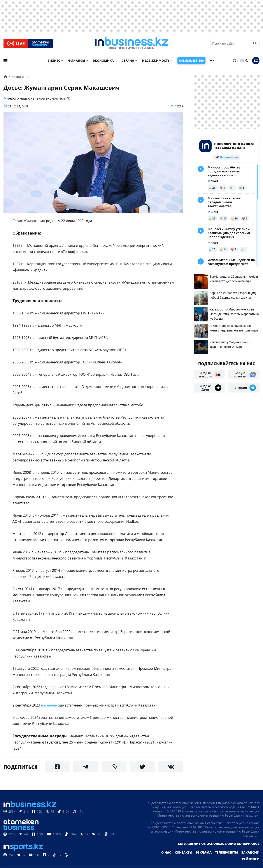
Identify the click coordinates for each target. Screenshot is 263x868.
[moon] (247, 61)
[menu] (5, 61)
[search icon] (255, 44)
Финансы (77, 60)
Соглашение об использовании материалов (219, 844)
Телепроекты (226, 852)
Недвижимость (156, 60)
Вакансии (250, 852)
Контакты (183, 852)
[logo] (131, 44)
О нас (166, 852)
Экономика (103, 60)
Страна (128, 60)
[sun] (235, 61)
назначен (49, 705)
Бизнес (54, 60)
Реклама (204, 852)
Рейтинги (251, 859)
